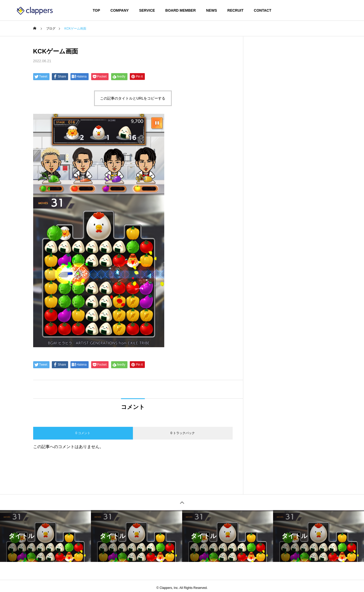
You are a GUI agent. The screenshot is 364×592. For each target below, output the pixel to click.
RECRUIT (235, 10)
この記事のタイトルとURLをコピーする (133, 98)
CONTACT (263, 10)
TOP (97, 10)
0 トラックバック (183, 433)
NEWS (212, 10)
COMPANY (120, 10)
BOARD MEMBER (180, 10)
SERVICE (147, 10)
